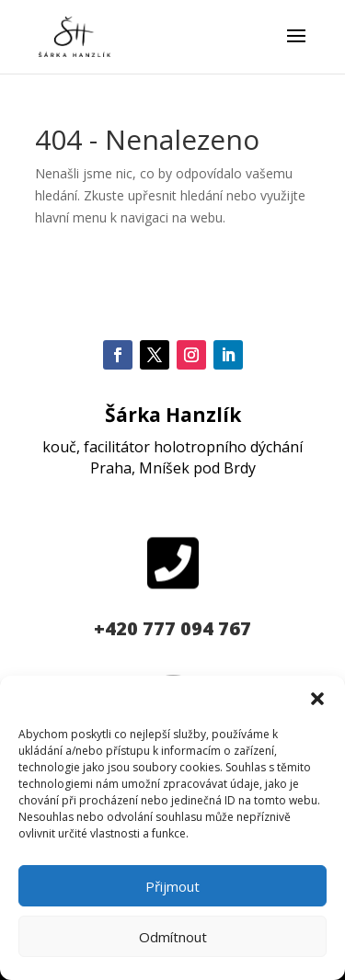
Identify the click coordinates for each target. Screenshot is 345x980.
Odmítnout (173, 937)
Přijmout (172, 886)
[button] (317, 699)
